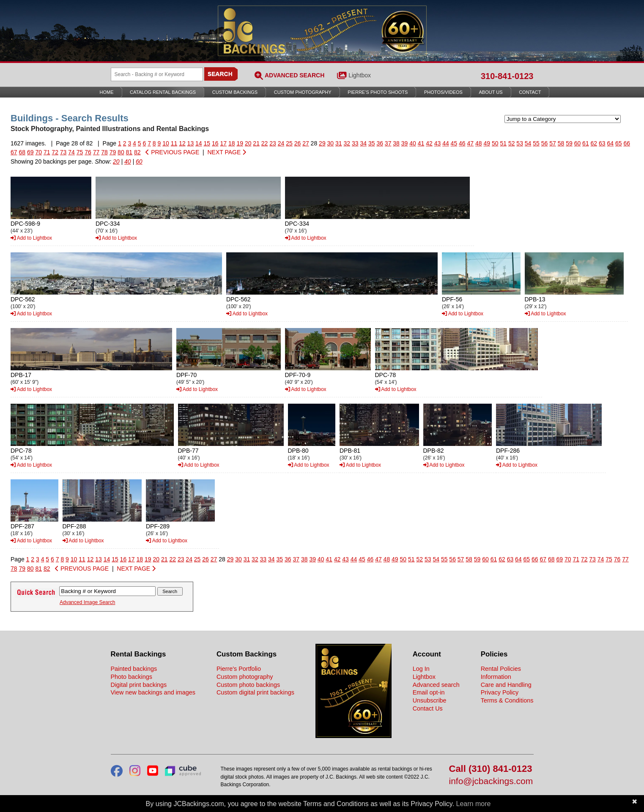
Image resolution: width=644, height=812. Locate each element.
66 (627, 143)
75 (80, 152)
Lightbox (360, 75)
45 (454, 143)
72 (55, 152)
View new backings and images (153, 692)
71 (47, 152)
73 (63, 152)
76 (88, 152)
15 (207, 143)
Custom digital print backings (255, 692)
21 (256, 143)
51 (503, 143)
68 (22, 152)
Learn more (474, 804)
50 (495, 143)
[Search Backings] (157, 74)
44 (446, 143)
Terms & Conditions (507, 700)
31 (339, 143)
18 (232, 143)
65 (619, 143)
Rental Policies (501, 669)
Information (496, 677)
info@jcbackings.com (491, 781)
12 (182, 143)
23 (273, 143)
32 (347, 143)
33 (355, 143)
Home (107, 92)
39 (405, 143)
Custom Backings (235, 92)
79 (113, 152)
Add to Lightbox (31, 238)
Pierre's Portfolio (239, 669)
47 (471, 143)
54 (528, 143)
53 (520, 143)
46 (462, 143)
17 (223, 143)
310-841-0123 (507, 76)
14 (199, 143)
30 (331, 143)
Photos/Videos (443, 92)
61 (586, 143)
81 (129, 152)
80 (121, 152)
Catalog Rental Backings (163, 92)
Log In (421, 669)
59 (569, 143)
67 (14, 152)
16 (215, 143)
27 (306, 143)
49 (487, 143)
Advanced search (436, 685)
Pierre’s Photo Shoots (378, 92)
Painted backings (134, 669)
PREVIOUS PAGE (172, 152)
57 (553, 143)
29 (322, 143)
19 (240, 143)
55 (536, 143)
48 (479, 143)
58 (561, 143)
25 (289, 143)
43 (438, 143)
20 (248, 143)
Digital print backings (139, 685)
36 (380, 143)
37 (388, 143)
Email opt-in (429, 692)
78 (104, 152)
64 (611, 143)
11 (174, 143)
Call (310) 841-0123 (491, 769)
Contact (530, 92)
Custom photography (245, 677)
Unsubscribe (430, 700)
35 (372, 143)
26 (298, 143)
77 (96, 152)
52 (512, 143)
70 (38, 152)
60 (578, 143)
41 (421, 143)
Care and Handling (506, 685)
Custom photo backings (248, 685)
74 (71, 152)
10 (166, 143)
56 (545, 143)
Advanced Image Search (87, 602)
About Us (491, 92)
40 (413, 143)
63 (602, 143)
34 (363, 143)
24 (281, 143)
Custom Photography (303, 92)
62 (594, 143)
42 (429, 143)
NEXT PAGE (227, 152)
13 (191, 143)
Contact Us (428, 708)
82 (137, 152)
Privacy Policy (500, 692)
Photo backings (132, 677)
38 (396, 143)
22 (265, 143)
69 (30, 152)
